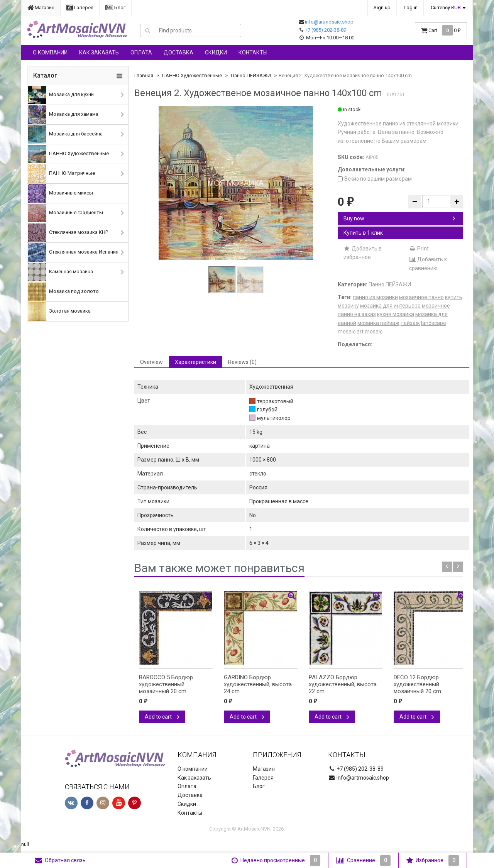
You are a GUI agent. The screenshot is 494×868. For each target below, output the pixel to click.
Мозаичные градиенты (65, 213)
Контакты (253, 52)
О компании (50, 52)
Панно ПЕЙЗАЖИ (251, 75)
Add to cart (162, 717)
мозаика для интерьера (390, 306)
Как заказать (99, 52)
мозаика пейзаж (378, 323)
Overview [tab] (151, 362)
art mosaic (370, 332)
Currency (446, 8)
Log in (411, 8)
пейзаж (410, 323)
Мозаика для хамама (63, 115)
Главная (144, 75)
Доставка (178, 52)
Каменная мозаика (60, 272)
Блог (115, 8)
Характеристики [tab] (195, 362)
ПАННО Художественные (68, 154)
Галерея (80, 8)
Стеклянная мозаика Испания (73, 252)
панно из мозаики (375, 297)
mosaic (347, 332)
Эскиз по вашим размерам (375, 179)
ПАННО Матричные (61, 174)
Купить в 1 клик (363, 233)
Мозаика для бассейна (65, 134)
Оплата (141, 52)
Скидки (216, 52)
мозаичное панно (421, 297)
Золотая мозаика (59, 311)
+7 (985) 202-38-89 (326, 30)
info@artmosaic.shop (329, 22)
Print (419, 249)
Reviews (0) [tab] (242, 362)
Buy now (399, 218)
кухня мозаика (396, 314)
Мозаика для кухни (61, 95)
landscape (434, 323)
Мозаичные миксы (60, 193)
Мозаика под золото (63, 292)
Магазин (41, 8)
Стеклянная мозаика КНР (68, 233)
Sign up (382, 8)
